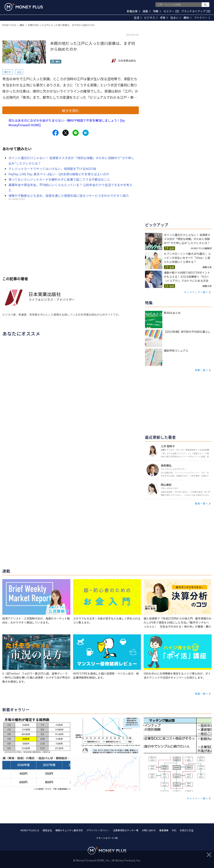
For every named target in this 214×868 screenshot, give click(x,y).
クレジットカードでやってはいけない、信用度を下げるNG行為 (52, 169)
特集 (157, 11)
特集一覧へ (202, 370)
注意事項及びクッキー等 (126, 830)
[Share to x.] (66, 133)
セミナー (171, 11)
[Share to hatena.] (86, 133)
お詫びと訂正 (187, 830)
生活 (138, 18)
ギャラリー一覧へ (198, 798)
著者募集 (164, 830)
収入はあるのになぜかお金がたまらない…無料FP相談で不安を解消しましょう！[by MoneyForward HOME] (67, 123)
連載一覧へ (202, 694)
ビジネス (151, 18)
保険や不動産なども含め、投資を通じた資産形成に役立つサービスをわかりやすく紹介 (69, 196)
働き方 (8, 72)
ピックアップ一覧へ (196, 292)
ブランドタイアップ (196, 11)
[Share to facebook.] (56, 133)
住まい (176, 18)
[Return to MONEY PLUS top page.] (24, 7)
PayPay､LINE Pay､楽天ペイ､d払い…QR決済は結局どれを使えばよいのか (59, 174)
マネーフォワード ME (107, 838)
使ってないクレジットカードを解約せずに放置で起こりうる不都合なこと (59, 179)
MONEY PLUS (9, 25)
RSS (174, 830)
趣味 (187, 18)
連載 (147, 11)
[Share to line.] (76, 133)
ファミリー (202, 18)
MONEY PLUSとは (30, 830)
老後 (164, 18)
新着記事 (134, 11)
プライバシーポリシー (98, 830)
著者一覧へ (202, 503)
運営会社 (47, 830)
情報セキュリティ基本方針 (69, 830)
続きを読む (71, 110)
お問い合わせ (149, 830)
